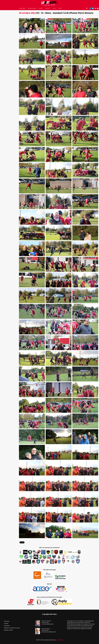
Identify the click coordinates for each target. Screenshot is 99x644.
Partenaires (7, 626)
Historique (7, 621)
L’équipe (6, 623)
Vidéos (60, 8)
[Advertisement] (9, 32)
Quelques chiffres (8, 630)
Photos (54, 8)
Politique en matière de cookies (12, 628)
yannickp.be (60, 640)
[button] (32, 26)
